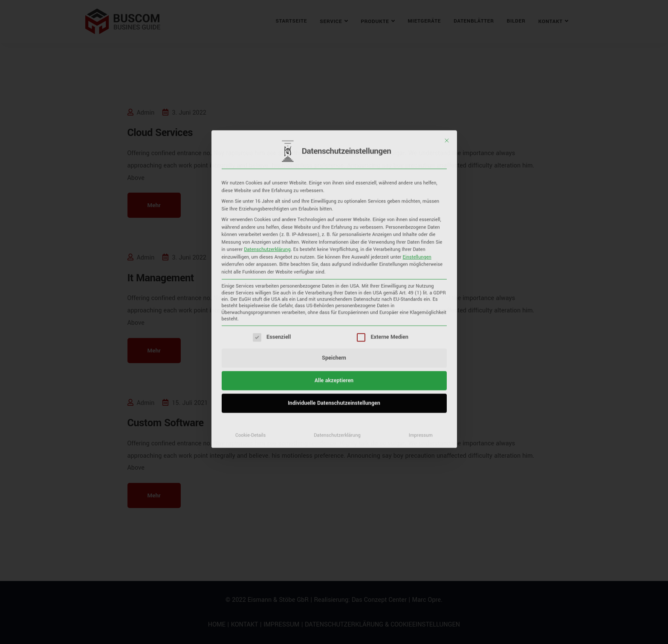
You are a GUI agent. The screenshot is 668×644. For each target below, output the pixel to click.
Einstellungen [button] (417, 124)
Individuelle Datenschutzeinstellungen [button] (334, 271)
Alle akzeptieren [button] (334, 248)
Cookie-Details (250, 303)
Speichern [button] (334, 226)
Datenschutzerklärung (267, 117)
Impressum (421, 303)
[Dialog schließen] (447, 9)
